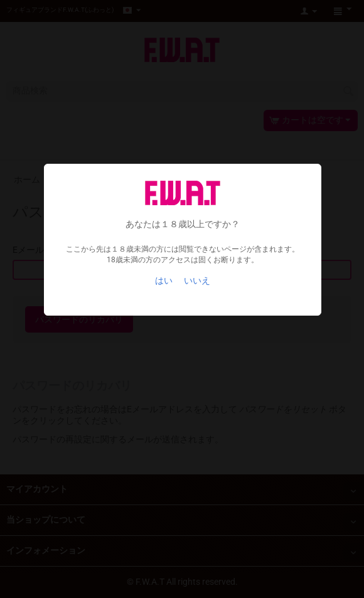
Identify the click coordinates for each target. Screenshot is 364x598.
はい (164, 280)
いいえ (197, 280)
